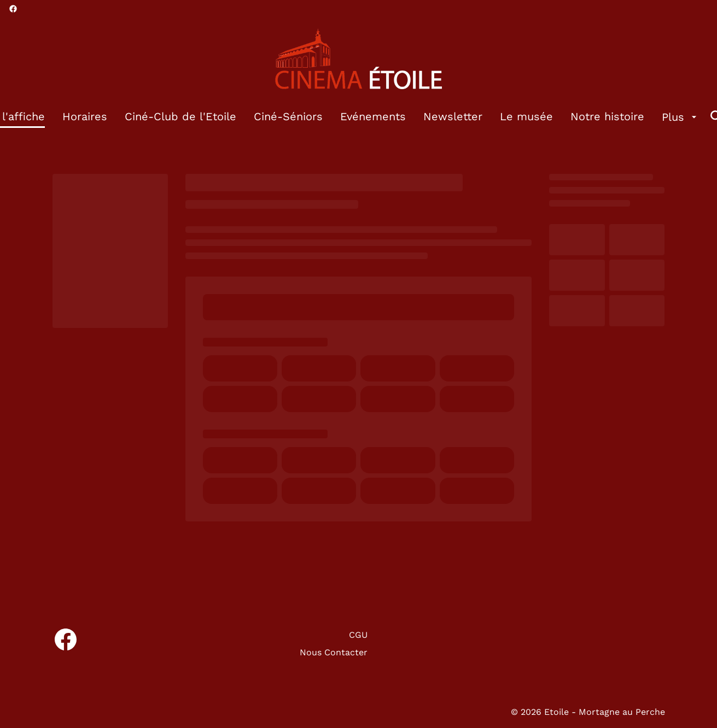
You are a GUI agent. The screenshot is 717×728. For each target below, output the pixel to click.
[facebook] (13, 9)
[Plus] (681, 117)
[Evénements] (373, 117)
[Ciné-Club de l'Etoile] (180, 117)
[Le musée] (526, 117)
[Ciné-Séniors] (288, 117)
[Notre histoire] (607, 117)
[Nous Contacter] (334, 653)
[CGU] (358, 635)
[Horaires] (85, 117)
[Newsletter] (453, 117)
